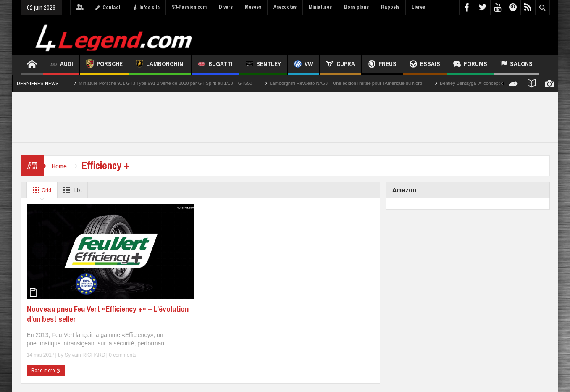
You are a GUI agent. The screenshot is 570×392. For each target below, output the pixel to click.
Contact (108, 8)
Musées (253, 7)
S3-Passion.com (189, 7)
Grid (41, 190)
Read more (46, 371)
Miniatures (320, 7)
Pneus (382, 65)
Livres (418, 7)
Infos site (146, 8)
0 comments (122, 355)
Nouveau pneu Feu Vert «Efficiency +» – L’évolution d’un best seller (108, 314)
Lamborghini (160, 65)
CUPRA (340, 65)
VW (303, 65)
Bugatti (215, 65)
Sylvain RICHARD (85, 355)
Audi (61, 65)
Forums (470, 65)
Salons (516, 65)
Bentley (263, 65)
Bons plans (356, 7)
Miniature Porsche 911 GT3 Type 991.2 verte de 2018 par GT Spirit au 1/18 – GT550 (166, 83)
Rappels (390, 7)
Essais (425, 65)
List (73, 190)
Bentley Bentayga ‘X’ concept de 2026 (479, 83)
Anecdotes (285, 7)
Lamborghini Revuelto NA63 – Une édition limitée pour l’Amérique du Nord (346, 83)
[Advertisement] (397, 34)
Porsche (104, 65)
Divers (226, 7)
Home (60, 166)
